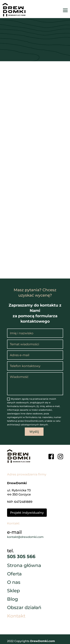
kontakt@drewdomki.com (25, 537)
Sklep (13, 591)
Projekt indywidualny (27, 513)
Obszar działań (24, 608)
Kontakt (16, 617)
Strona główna (24, 566)
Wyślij (34, 432)
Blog (13, 600)
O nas (14, 583)
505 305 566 (21, 556)
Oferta (14, 574)
